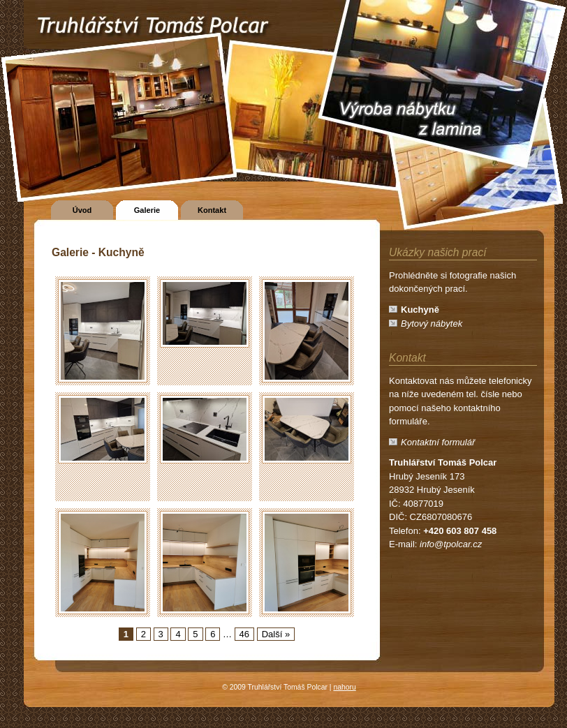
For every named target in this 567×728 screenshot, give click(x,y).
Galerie (147, 210)
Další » (276, 634)
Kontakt (212, 210)
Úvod (82, 210)
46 (244, 634)
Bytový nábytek (432, 324)
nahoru (344, 687)
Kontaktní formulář (438, 442)
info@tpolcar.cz (451, 544)
